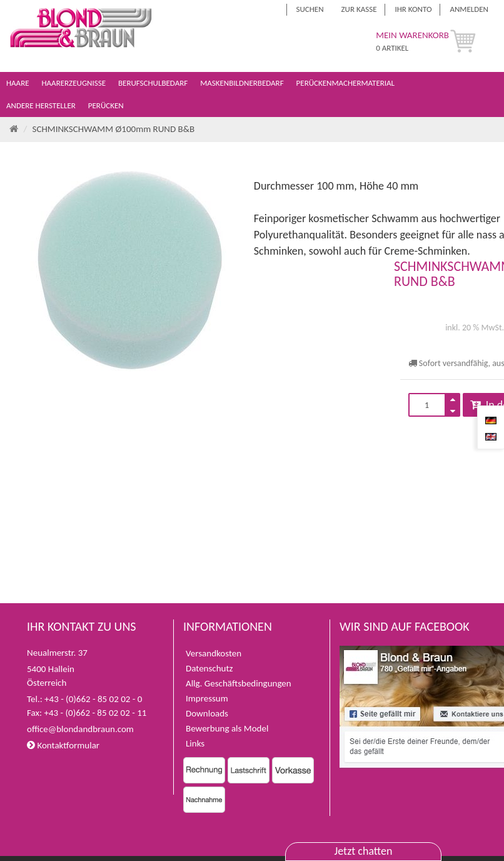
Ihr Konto (413, 9)
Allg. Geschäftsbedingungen (239, 683)
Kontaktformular (63, 745)
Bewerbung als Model (227, 728)
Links (195, 743)
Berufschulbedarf (154, 83)
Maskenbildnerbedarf (243, 83)
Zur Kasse (359, 9)
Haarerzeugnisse (75, 83)
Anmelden (469, 9)
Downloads (207, 713)
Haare (19, 83)
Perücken (107, 105)
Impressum (207, 698)
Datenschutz (209, 668)
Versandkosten (214, 653)
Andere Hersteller (42, 105)
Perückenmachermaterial (346, 83)
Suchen (310, 9)
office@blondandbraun (71, 729)
